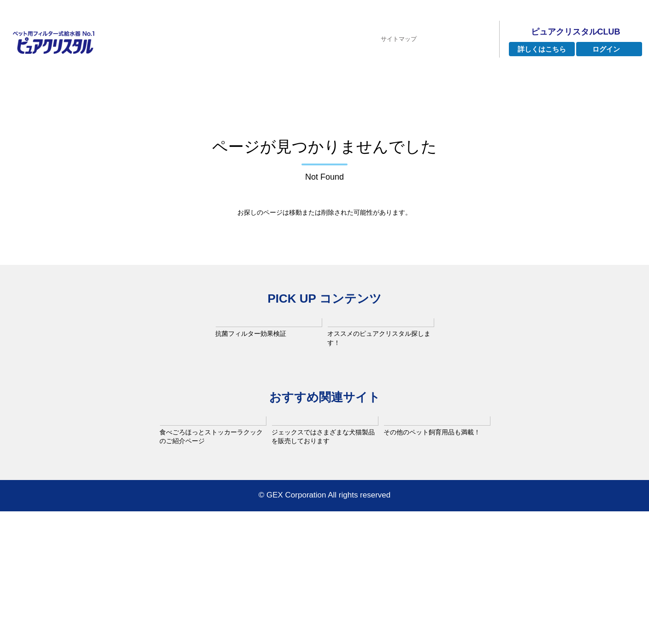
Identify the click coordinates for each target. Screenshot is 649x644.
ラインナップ (263, 68)
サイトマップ (399, 25)
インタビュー (336, 68)
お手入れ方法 (490, 68)
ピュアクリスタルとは (174, 68)
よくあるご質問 (413, 68)
